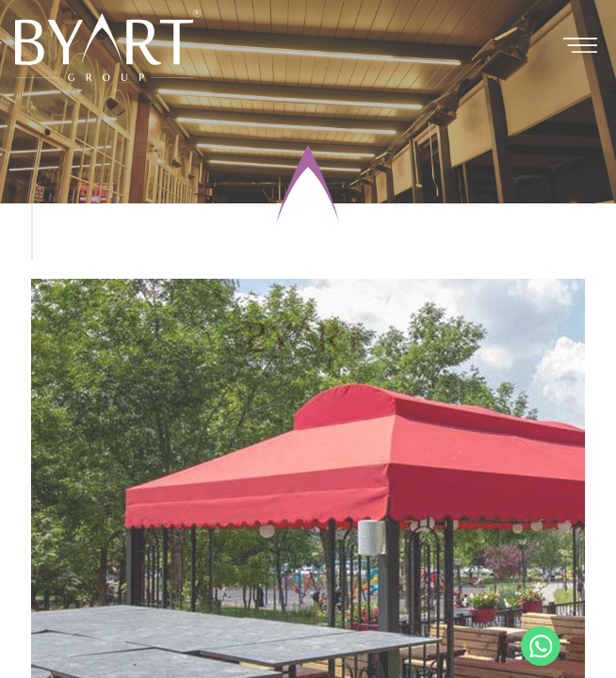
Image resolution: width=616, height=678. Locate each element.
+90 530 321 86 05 (541, 646)
